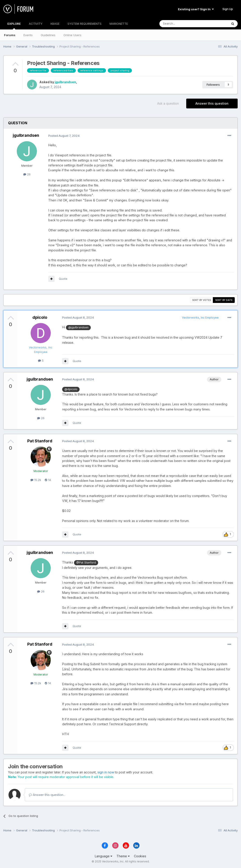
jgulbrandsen (65, 82)
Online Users (72, 35)
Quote (63, 279)
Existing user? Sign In (196, 9)
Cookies (140, 856)
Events (28, 35)
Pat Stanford (40, 441)
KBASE (55, 24)
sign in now (106, 772)
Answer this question (212, 103)
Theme (123, 856)
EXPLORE (14, 26)
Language (104, 856)
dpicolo (40, 317)
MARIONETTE (119, 24)
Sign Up (228, 9)
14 (48, 480)
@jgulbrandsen (78, 327)
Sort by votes (202, 300)
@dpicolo (71, 389)
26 (27, 174)
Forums (10, 35)
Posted (64, 136)
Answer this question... (47, 795)
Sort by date (224, 300)
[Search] (182, 24)
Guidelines (48, 35)
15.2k (36, 480)
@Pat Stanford (86, 562)
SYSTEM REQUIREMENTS (85, 24)
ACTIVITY (36, 24)
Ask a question (168, 103)
